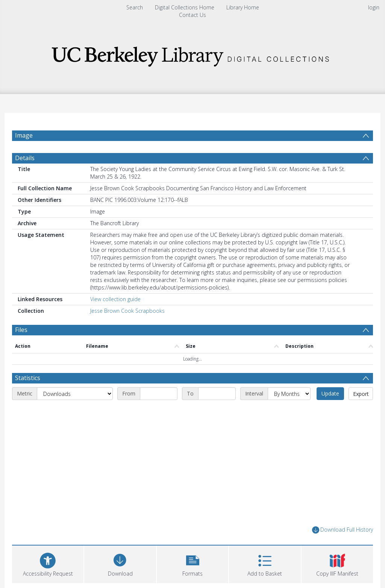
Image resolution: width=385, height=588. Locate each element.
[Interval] (289, 394)
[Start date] (159, 394)
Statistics (28, 378)
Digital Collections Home (185, 7)
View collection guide (115, 299)
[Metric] (75, 394)
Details (25, 158)
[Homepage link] (192, 54)
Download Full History (343, 530)
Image (24, 135)
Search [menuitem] (135, 7)
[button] (192, 563)
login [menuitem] (374, 7)
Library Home (243, 7)
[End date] (217, 394)
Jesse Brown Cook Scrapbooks (127, 311)
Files (21, 330)
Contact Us (192, 15)
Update (330, 393)
